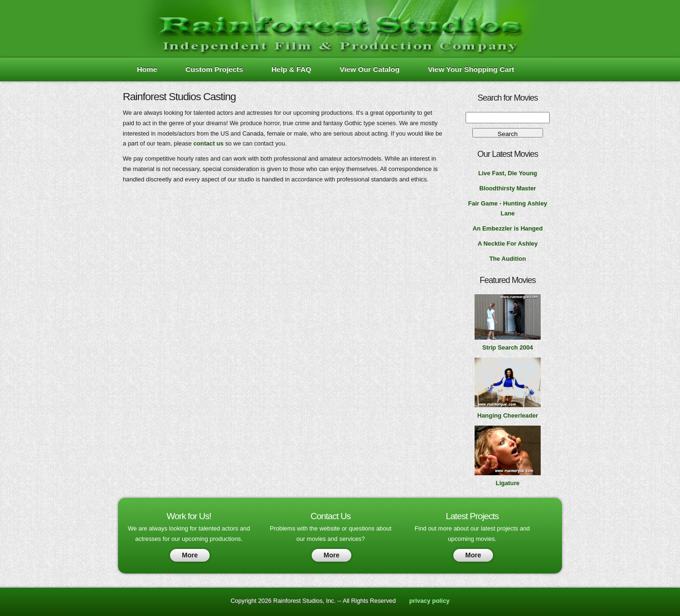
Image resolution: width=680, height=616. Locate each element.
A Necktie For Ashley (507, 244)
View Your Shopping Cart (471, 69)
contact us (208, 143)
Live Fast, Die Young (508, 173)
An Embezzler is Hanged (508, 228)
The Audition (508, 259)
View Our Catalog (370, 69)
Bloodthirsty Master (508, 188)
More (190, 555)
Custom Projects (214, 69)
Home (147, 69)
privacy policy (429, 601)
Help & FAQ (291, 69)
